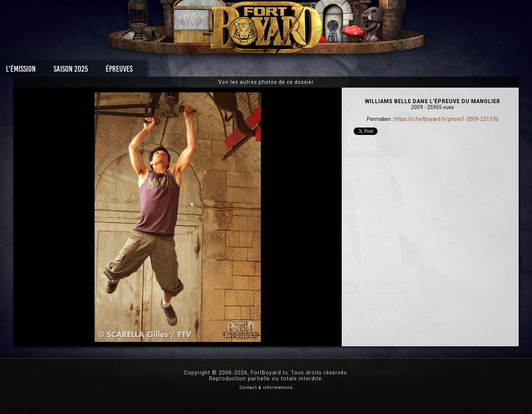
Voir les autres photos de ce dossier (266, 82)
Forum (357, 71)
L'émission (101, 71)
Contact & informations (266, 388)
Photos (240, 71)
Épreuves (199, 71)
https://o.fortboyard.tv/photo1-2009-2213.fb (446, 119)
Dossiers (317, 71)
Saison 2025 (151, 71)
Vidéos (278, 71)
